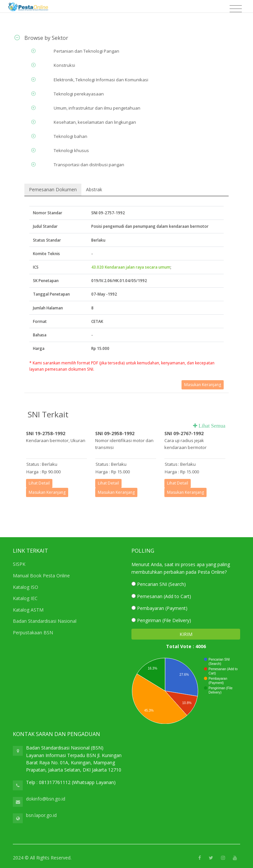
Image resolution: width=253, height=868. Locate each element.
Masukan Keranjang (203, 385)
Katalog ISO (26, 587)
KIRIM (186, 634)
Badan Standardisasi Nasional (45, 621)
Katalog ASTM (28, 610)
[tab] (126, 38)
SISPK (19, 564)
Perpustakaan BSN (33, 632)
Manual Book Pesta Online (41, 576)
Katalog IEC (25, 598)
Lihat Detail (39, 483)
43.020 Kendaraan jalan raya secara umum (131, 267)
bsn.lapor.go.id (41, 815)
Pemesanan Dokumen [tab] (53, 189)
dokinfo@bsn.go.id (46, 799)
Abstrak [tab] (94, 189)
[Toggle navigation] (236, 9)
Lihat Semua (211, 426)
